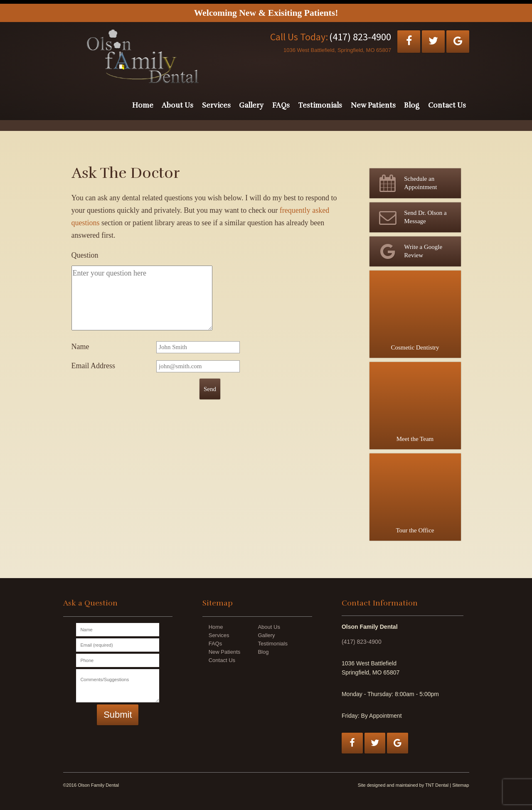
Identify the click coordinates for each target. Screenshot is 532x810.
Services (216, 105)
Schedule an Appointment (406, 183)
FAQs (281, 105)
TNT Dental (437, 785)
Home (143, 105)
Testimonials (320, 105)
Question (85, 255)
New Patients (373, 105)
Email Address (94, 366)
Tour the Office (415, 494)
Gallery (251, 105)
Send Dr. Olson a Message (411, 217)
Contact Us (447, 105)
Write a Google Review (409, 251)
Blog (412, 105)
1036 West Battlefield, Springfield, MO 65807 (337, 50)
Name (80, 347)
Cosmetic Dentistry (415, 311)
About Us (177, 105)
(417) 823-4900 (360, 37)
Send (210, 389)
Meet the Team (415, 402)
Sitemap (461, 785)
